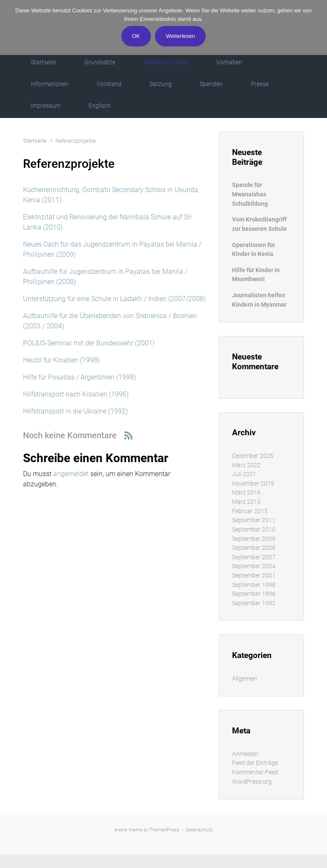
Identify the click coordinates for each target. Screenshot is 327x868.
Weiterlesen (181, 36)
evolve (121, 830)
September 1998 (254, 585)
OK (136, 36)
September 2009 (254, 539)
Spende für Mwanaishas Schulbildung (250, 194)
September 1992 (254, 603)
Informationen (50, 84)
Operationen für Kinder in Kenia (254, 250)
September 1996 (254, 594)
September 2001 (254, 576)
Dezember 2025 (253, 456)
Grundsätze (100, 62)
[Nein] (316, 28)
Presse (260, 84)
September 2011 (254, 520)
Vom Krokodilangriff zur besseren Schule (260, 224)
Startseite (43, 62)
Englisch (100, 106)
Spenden (211, 84)
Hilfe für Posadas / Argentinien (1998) (79, 377)
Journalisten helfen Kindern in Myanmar (259, 300)
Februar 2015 (250, 511)
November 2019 (253, 484)
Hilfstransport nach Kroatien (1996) (76, 394)
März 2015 (246, 502)
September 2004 (254, 566)
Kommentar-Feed (255, 772)
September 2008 (254, 548)
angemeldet (71, 474)
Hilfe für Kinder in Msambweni (256, 275)
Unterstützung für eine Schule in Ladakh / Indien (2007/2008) (114, 299)
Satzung (161, 84)
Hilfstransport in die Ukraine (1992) (75, 411)
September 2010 (254, 530)
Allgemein (245, 679)
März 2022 (246, 465)
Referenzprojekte (166, 62)
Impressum (46, 106)
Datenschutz (199, 830)
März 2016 (246, 493)
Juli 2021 (244, 474)
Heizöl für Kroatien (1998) (61, 360)
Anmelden (245, 754)
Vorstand (109, 84)
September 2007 (254, 557)
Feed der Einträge (255, 763)
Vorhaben (229, 62)
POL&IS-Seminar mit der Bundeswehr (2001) (89, 343)
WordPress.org (252, 782)
